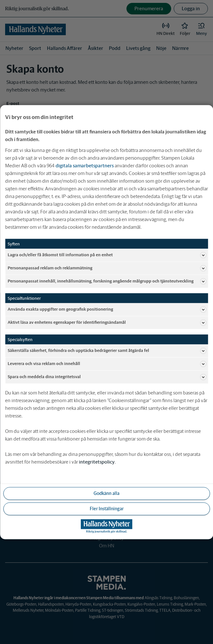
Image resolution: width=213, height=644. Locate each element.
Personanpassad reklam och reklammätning (107, 268)
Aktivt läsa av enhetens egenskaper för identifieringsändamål (107, 322)
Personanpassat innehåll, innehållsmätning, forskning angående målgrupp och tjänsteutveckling (107, 281)
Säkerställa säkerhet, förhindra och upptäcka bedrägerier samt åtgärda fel (107, 351)
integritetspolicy (97, 461)
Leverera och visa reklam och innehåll (107, 364)
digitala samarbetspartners (85, 165)
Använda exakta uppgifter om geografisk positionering (107, 309)
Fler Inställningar (107, 508)
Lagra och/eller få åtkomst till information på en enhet (107, 255)
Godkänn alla (107, 493)
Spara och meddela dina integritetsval (107, 377)
